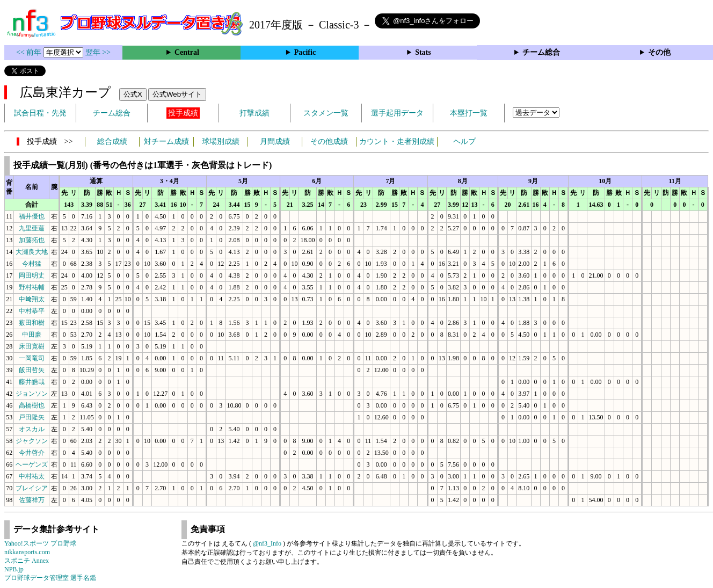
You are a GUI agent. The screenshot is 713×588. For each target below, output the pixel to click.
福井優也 (32, 216)
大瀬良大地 (32, 252)
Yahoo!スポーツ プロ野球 (40, 543)
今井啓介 (32, 453)
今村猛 (32, 264)
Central (187, 52)
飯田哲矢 (32, 370)
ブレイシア (32, 488)
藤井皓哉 (32, 382)
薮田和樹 (32, 323)
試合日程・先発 (40, 113)
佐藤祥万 (32, 500)
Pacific (305, 52)
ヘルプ (464, 141)
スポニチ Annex (27, 561)
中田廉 (32, 335)
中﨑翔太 (32, 299)
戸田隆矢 (32, 417)
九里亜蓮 (32, 228)
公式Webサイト (177, 94)
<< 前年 (30, 52)
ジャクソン (32, 441)
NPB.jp (14, 569)
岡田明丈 (32, 275)
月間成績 (275, 141)
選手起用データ (397, 113)
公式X (133, 94)
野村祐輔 (32, 287)
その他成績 (329, 141)
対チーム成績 (166, 141)
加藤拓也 (32, 240)
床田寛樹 (32, 346)
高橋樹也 (32, 405)
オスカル (32, 429)
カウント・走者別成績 (397, 141)
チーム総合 (541, 52)
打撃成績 (254, 113)
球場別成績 (221, 141)
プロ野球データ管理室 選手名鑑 (50, 578)
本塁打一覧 (469, 113)
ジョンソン (32, 394)
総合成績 (112, 141)
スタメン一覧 (326, 113)
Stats (423, 52)
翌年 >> (98, 52)
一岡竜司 (32, 358)
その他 (659, 52)
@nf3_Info (267, 543)
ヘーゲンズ (32, 464)
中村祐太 (32, 476)
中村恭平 (32, 311)
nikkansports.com (27, 552)
